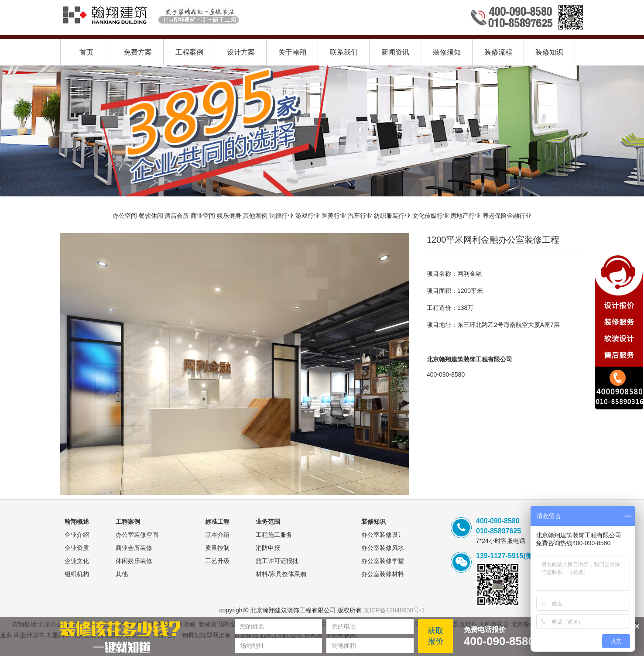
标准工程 (217, 522)
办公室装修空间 (137, 535)
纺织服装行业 (392, 216)
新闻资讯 (395, 52)
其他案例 (255, 216)
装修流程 (498, 52)
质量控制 (217, 548)
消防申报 (268, 548)
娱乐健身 (229, 216)
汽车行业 (360, 216)
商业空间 (203, 216)
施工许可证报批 (277, 561)
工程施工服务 (274, 535)
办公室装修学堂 (383, 561)
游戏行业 (308, 216)
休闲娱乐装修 (134, 561)
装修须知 (447, 52)
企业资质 (77, 548)
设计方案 (241, 52)
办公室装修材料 (383, 574)
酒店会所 (177, 216)
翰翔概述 (77, 522)
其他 (122, 574)
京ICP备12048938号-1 (394, 610)
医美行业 (334, 216)
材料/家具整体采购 (281, 574)
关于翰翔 (292, 52)
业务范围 (268, 522)
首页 (86, 52)
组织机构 (77, 574)
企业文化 (77, 561)
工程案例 (189, 52)
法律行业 (281, 216)
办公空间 (125, 216)
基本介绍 (217, 535)
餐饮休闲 (151, 216)
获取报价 (435, 636)
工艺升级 (217, 561)
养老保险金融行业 (507, 216)
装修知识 (549, 52)
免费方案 (138, 52)
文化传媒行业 (431, 216)
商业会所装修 (134, 548)
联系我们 (344, 52)
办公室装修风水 (383, 548)
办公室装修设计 (383, 535)
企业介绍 (77, 535)
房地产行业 (466, 216)
